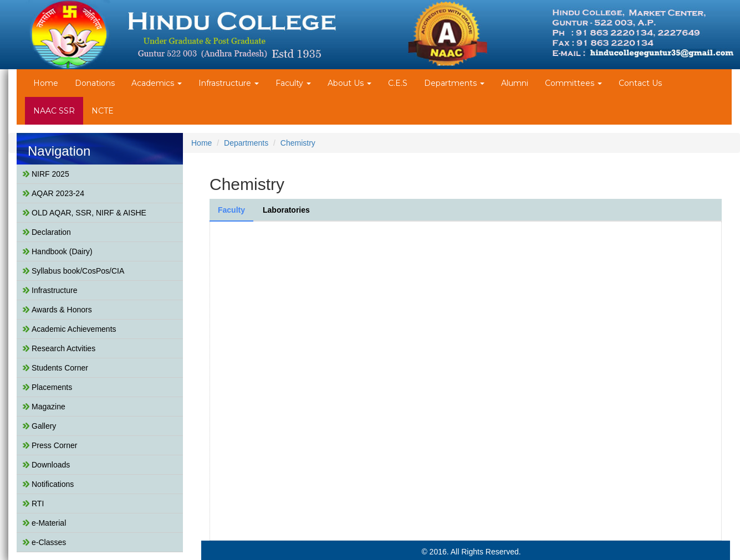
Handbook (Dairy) (62, 251)
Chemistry (298, 143)
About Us (349, 83)
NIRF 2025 (50, 174)
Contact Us (640, 83)
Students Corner (60, 368)
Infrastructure (229, 83)
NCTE (103, 111)
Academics (157, 83)
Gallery (44, 426)
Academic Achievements (74, 329)
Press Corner (54, 445)
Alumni (515, 83)
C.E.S (398, 83)
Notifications (53, 484)
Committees (573, 83)
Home (46, 83)
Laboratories (286, 210)
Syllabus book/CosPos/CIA (78, 271)
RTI (38, 504)
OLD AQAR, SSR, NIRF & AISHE (89, 213)
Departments (454, 83)
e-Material (49, 523)
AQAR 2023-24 (58, 193)
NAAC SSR (54, 111)
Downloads (51, 465)
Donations (95, 83)
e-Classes (49, 542)
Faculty (293, 83)
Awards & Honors (62, 310)
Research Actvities (63, 348)
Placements (52, 387)
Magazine (49, 407)
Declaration (51, 232)
